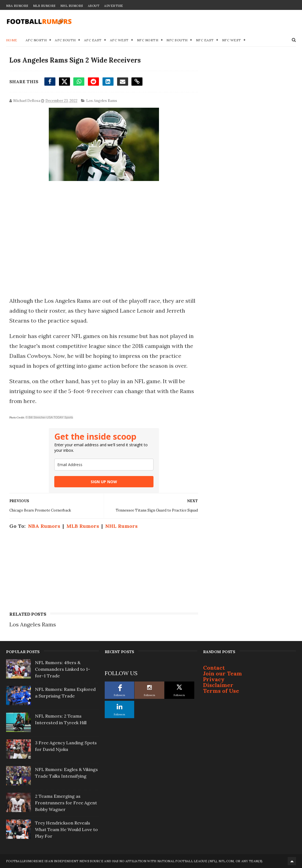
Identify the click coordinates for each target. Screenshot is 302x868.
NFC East (205, 40)
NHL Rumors (72, 6)
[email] (104, 465)
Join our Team (223, 673)
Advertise (114, 6)
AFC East (93, 40)
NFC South (177, 40)
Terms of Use (221, 691)
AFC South (65, 40)
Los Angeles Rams (102, 101)
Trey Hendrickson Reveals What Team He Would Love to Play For (66, 829)
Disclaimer (218, 685)
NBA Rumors (17, 6)
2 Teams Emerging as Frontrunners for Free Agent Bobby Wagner (66, 803)
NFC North (148, 40)
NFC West (232, 40)
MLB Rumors (44, 6)
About (94, 6)
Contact (214, 668)
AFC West (119, 40)
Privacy (214, 679)
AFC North (36, 40)
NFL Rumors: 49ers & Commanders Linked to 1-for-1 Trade (63, 669)
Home (12, 40)
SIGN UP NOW (104, 482)
